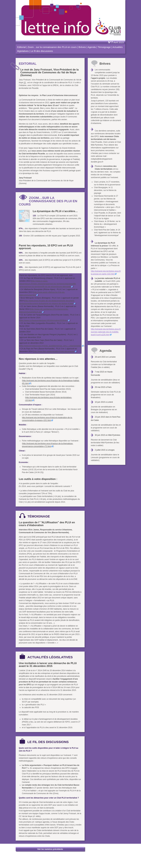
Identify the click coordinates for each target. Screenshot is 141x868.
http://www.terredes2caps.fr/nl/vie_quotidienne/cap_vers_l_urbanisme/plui (51, 346)
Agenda (92, 47)
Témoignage (104, 47)
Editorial (21, 47)
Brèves (82, 47)
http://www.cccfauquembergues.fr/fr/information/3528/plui (44, 320)
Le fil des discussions (42, 51)
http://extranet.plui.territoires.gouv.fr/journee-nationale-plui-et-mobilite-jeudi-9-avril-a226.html (106, 332)
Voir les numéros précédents (50, 849)
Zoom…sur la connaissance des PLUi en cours (52, 47)
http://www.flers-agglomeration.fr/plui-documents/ (54, 351)
